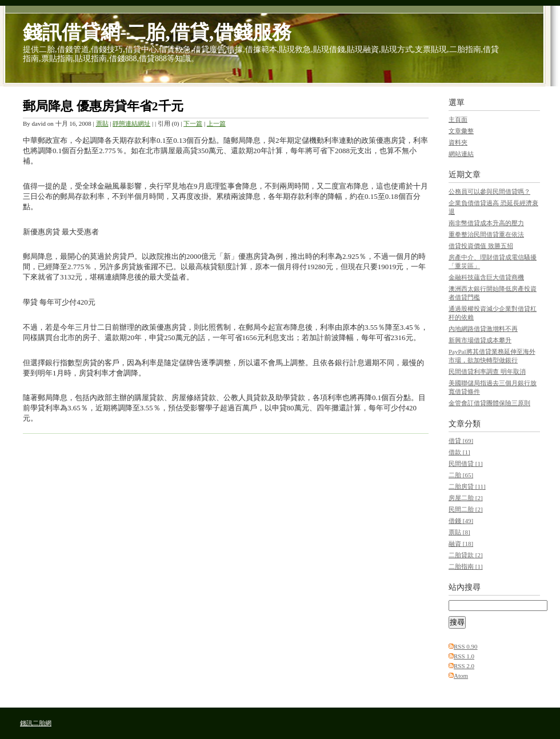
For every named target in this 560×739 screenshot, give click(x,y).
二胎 (461, 475)
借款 (459, 452)
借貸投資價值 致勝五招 (481, 246)
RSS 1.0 (464, 656)
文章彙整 (461, 131)
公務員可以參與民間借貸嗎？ (489, 191)
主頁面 (458, 119)
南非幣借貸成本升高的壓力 (486, 223)
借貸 (461, 441)
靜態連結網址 (131, 123)
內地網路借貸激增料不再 (483, 329)
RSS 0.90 (466, 646)
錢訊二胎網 (36, 723)
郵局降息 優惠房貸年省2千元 (103, 106)
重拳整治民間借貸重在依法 (486, 234)
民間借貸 (466, 464)
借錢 (461, 521)
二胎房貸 (467, 486)
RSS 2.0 (464, 666)
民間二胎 (466, 509)
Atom (461, 676)
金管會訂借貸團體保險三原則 (489, 403)
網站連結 (461, 154)
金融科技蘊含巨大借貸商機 (486, 277)
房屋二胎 (466, 498)
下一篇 (193, 123)
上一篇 (216, 123)
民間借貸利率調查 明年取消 (487, 372)
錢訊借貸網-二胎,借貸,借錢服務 (157, 32)
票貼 (102, 123)
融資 (461, 544)
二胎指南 (466, 566)
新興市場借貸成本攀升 (480, 340)
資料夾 (458, 142)
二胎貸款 (466, 555)
